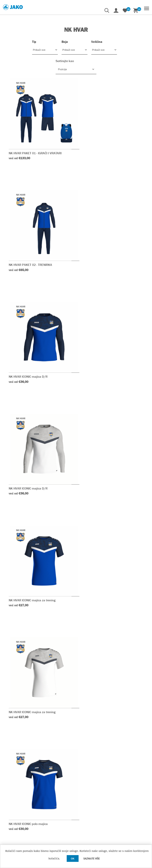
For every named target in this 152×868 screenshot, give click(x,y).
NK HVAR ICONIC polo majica (28, 459)
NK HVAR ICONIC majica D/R (28, 249)
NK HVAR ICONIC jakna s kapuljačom (34, 668)
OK (73, 858)
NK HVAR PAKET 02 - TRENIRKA (103, 145)
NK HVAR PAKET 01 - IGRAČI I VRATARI (35, 145)
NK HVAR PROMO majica (26, 563)
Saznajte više (92, 859)
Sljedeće (144, 715)
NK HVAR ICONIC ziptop (97, 668)
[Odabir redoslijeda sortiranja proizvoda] (76, 69)
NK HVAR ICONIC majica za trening (32, 354)
